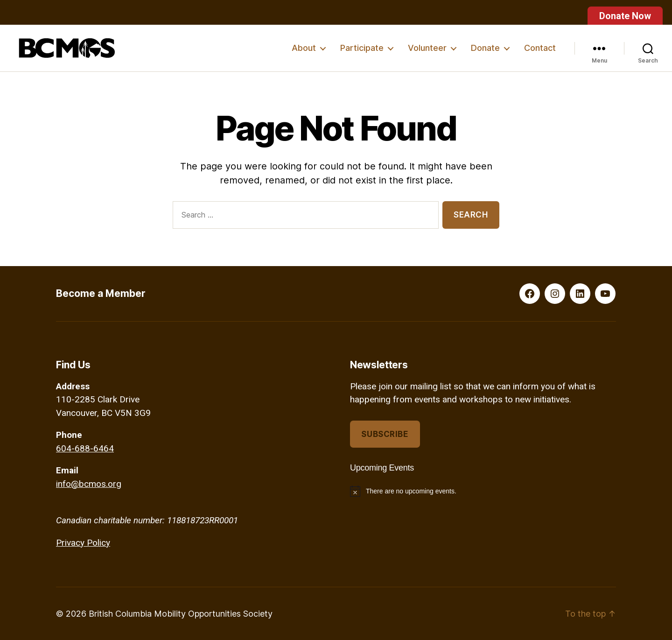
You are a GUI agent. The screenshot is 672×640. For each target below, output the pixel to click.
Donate (485, 48)
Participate (362, 48)
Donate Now (625, 16)
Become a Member (101, 293)
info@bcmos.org (89, 484)
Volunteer (427, 48)
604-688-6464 (85, 448)
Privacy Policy (83, 543)
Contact (540, 48)
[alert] (483, 491)
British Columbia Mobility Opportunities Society (181, 614)
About (304, 48)
